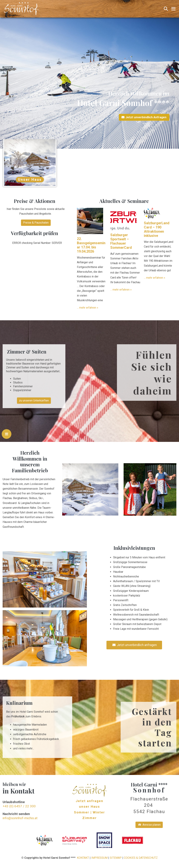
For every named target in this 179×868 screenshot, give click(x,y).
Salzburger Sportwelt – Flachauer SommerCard (121, 241)
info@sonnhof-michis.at (20, 818)
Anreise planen (149, 825)
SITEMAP (116, 858)
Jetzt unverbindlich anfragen (135, 645)
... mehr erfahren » (88, 308)
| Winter (98, 812)
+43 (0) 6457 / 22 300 (19, 806)
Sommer (82, 812)
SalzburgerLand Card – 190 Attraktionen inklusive (157, 229)
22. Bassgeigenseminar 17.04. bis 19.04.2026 (91, 245)
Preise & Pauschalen (36, 223)
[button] (166, 9)
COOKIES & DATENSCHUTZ (141, 858)
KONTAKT (83, 858)
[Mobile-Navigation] (173, 9)
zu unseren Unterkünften (34, 401)
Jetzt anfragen (89, 801)
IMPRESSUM (99, 858)
